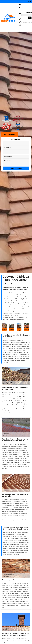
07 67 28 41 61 (20, 25)
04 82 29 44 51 (20, 10)
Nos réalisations (10, 320)
